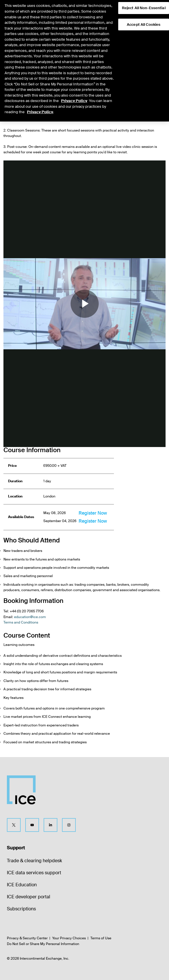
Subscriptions (21, 909)
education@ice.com (30, 617)
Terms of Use (101, 938)
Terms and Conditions (21, 622)
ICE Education (22, 885)
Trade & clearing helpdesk (34, 861)
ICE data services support (34, 873)
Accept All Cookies (144, 16)
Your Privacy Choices (69, 938)
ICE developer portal (29, 897)
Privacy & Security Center (27, 938)
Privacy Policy (74, 92)
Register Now (93, 513)
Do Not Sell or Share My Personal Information (43, 944)
